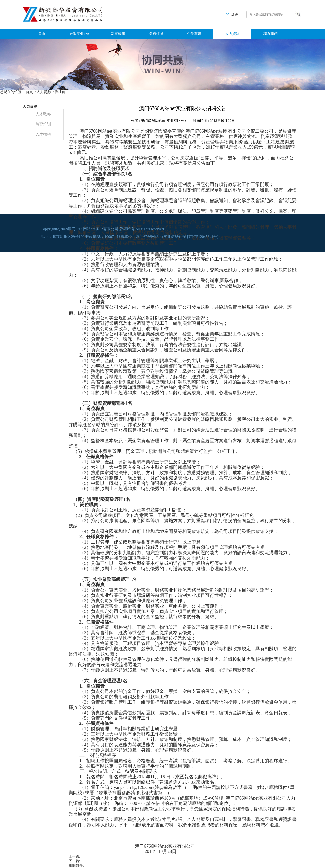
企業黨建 (194, 34)
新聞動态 (118, 34)
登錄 (232, 14)
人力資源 (232, 34)
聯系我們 (270, 34)
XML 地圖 (162, 257)
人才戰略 (43, 114)
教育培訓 (43, 124)
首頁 (42, 34)
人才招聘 (43, 134)
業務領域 (156, 34)
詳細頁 (60, 92)
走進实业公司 (80, 34)
